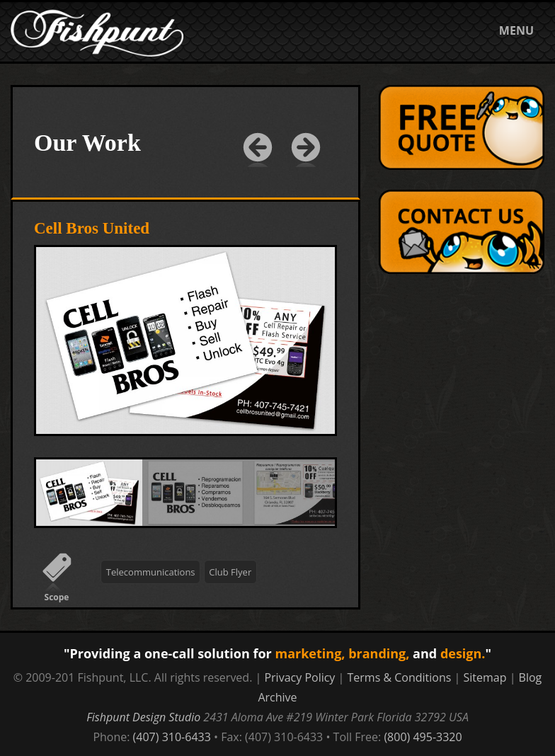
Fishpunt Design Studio (143, 717)
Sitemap (485, 677)
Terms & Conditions (400, 677)
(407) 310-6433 (172, 737)
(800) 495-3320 (423, 737)
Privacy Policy (299, 677)
